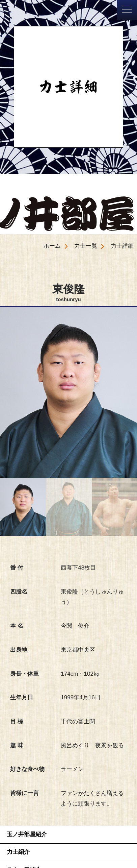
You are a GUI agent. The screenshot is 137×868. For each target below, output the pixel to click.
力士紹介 (18, 852)
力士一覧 (86, 246)
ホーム (52, 246)
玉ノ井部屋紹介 (27, 834)
